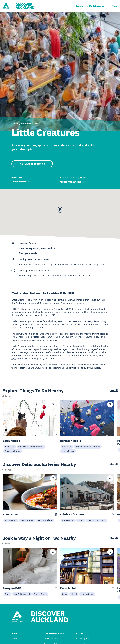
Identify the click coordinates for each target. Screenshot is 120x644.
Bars (36, 124)
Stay (7, 594)
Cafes (81, 520)
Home (14, 639)
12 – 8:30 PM (21, 181)
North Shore (68, 451)
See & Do (10, 447)
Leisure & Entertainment (31, 447)
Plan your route (30, 253)
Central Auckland (96, 520)
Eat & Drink (26, 124)
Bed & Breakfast (22, 594)
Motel (74, 594)
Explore (15, 124)
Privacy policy (83, 639)
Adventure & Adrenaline (88, 447)
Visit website (73, 182)
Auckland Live (51, 639)
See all (114, 390)
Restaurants (27, 520)
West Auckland (12, 451)
